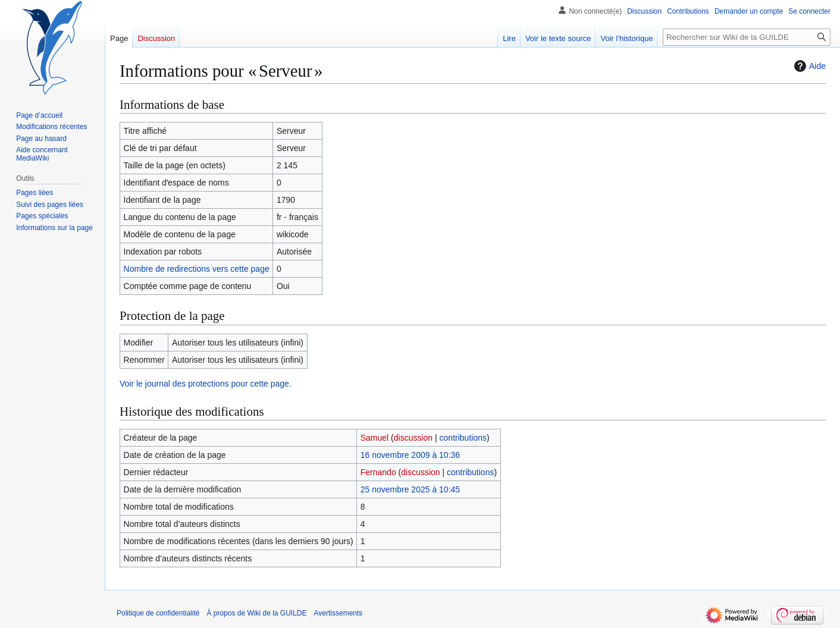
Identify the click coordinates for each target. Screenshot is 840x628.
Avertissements (338, 613)
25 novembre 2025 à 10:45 (410, 489)
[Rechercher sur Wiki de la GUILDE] (747, 37)
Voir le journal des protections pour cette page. (206, 384)
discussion (413, 438)
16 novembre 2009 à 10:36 (410, 455)
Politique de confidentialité (158, 613)
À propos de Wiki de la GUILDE (256, 613)
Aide (808, 66)
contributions (463, 438)
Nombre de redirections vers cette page (197, 269)
